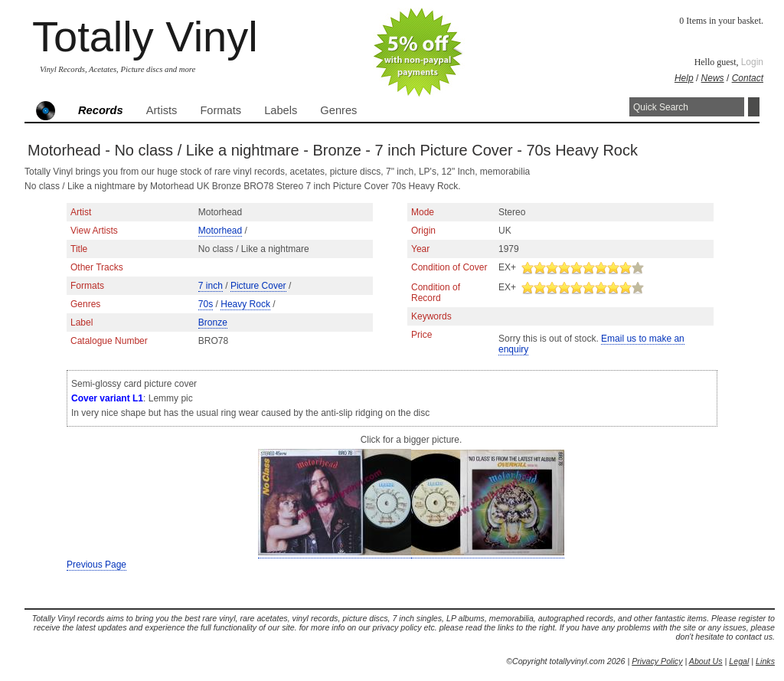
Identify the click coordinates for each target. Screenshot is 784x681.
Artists (162, 110)
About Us (706, 661)
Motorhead (220, 231)
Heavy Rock (245, 304)
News (713, 78)
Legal (739, 661)
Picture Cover (258, 286)
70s (206, 304)
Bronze (213, 322)
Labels (281, 110)
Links (765, 661)
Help (684, 78)
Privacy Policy (657, 661)
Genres (338, 110)
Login (752, 62)
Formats (220, 110)
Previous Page (96, 565)
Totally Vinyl (145, 36)
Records (101, 110)
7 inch (211, 286)
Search (754, 107)
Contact (748, 78)
